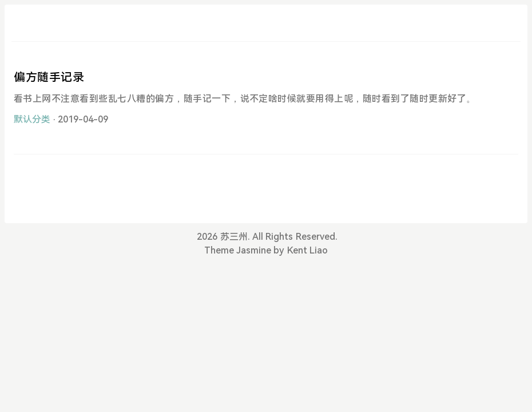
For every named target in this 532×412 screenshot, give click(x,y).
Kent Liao (307, 250)
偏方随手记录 (49, 77)
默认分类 (32, 119)
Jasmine (254, 250)
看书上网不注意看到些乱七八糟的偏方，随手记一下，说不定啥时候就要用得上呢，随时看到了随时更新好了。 (245, 99)
